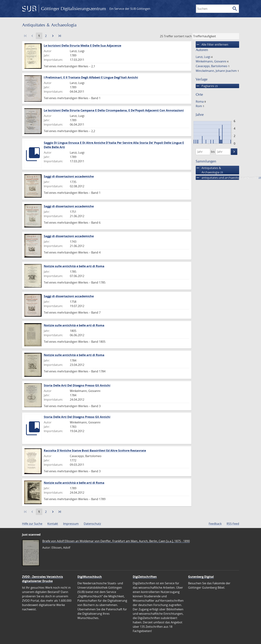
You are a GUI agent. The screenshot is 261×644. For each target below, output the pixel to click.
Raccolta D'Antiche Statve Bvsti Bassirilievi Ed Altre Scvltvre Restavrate (95, 451)
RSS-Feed (233, 524)
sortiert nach (183, 36)
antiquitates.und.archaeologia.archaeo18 (217, 178)
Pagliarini (207, 86)
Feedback (215, 524)
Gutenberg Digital (201, 577)
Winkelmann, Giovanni (212, 61)
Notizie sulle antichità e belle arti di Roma (74, 266)
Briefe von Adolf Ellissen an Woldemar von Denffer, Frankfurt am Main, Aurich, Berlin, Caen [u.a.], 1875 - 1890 (116, 541)
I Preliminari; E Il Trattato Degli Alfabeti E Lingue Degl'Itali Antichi (91, 77)
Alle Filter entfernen (212, 45)
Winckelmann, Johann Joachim (217, 71)
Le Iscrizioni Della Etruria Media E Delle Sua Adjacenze (82, 46)
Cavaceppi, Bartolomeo (213, 66)
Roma (201, 102)
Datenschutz (92, 524)
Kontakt (53, 524)
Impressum (71, 524)
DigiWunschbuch (90, 577)
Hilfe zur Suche (32, 524)
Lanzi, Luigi (204, 57)
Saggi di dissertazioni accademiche (69, 176)
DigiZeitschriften (145, 577)
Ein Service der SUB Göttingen (130, 9)
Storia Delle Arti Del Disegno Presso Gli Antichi (77, 385)
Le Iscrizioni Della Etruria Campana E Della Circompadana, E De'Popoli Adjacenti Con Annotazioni (114, 110)
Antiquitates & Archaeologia (209, 170)
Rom (200, 106)
